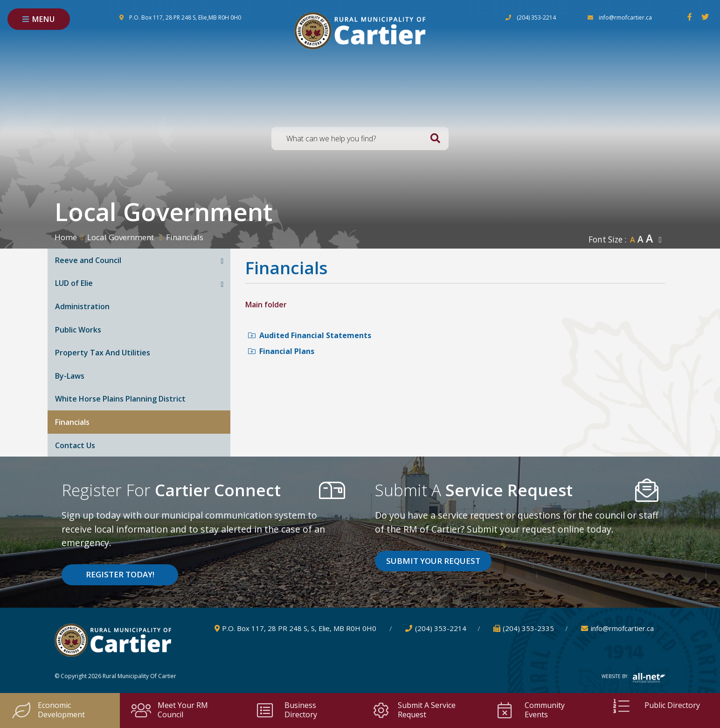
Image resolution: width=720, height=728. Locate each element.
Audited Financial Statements (310, 335)
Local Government (121, 237)
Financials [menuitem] (72, 422)
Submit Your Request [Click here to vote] (433, 561)
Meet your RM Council (170, 710)
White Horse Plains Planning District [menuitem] (120, 399)
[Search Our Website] (360, 139)
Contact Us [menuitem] (75, 445)
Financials (185, 237)
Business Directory (286, 710)
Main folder (266, 305)
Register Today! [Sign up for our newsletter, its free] (120, 574)
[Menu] (39, 19)
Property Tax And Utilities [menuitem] (103, 353)
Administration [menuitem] (82, 306)
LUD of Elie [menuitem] (74, 283)
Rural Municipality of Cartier (360, 31)
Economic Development (48, 710)
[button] (222, 261)
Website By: (633, 676)
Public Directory (655, 706)
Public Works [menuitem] (78, 330)
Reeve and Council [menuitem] (88, 260)
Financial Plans (281, 351)
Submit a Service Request (413, 710)
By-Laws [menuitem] (70, 376)
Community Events (530, 710)
